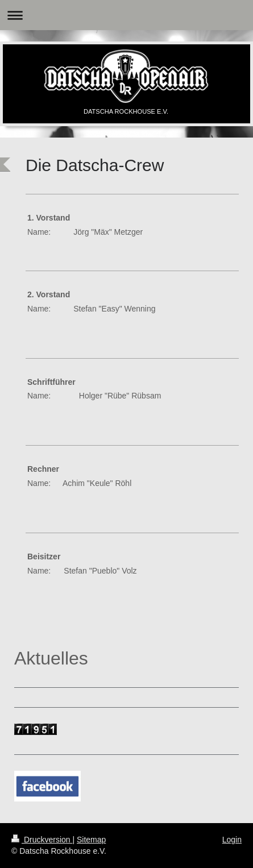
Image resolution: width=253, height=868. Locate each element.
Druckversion (42, 840)
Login (232, 840)
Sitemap (91, 840)
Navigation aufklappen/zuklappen (126, 15)
